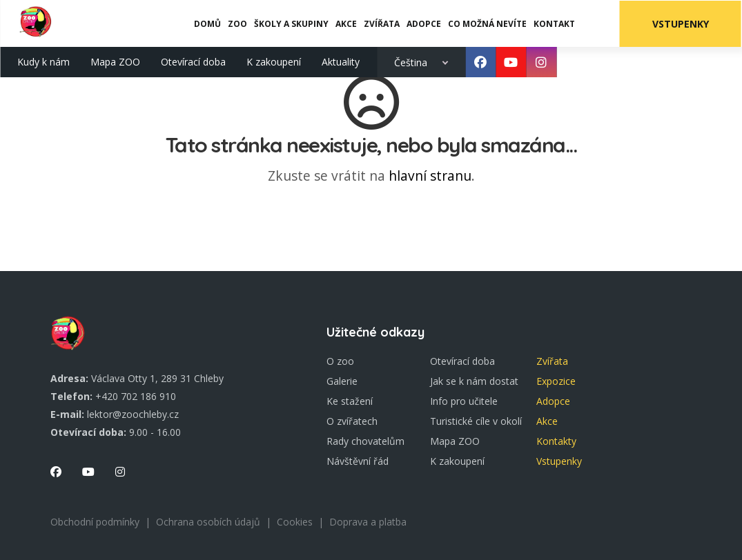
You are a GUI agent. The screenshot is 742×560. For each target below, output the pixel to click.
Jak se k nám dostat (474, 381)
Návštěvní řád (358, 461)
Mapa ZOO (115, 61)
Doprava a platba (368, 522)
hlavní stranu (430, 176)
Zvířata (552, 361)
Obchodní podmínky (95, 522)
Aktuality (341, 61)
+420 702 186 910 (136, 396)
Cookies (295, 522)
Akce (547, 421)
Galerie (342, 381)
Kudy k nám (43, 61)
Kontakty (556, 441)
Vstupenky (681, 23)
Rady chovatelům (365, 441)
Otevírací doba (193, 61)
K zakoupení (274, 61)
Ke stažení (350, 401)
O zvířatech (352, 421)
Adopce (553, 401)
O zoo (340, 361)
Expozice (556, 381)
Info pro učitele (464, 401)
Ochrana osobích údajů (208, 522)
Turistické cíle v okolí (476, 421)
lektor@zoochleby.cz (133, 414)
